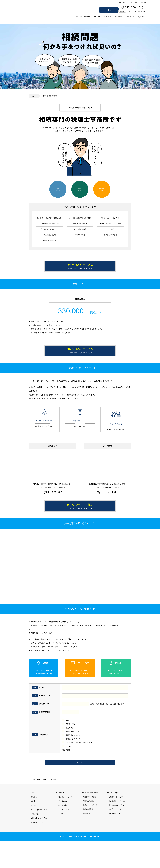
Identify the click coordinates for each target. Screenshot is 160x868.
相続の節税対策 (58, 189)
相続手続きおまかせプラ (116, 837)
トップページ (35, 96)
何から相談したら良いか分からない (79, 768)
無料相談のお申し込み (157, 434)
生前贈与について (72, 746)
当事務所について (80, 431)
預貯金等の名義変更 (89, 824)
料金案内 (108, 17)
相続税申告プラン (114, 841)
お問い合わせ (110, 10)
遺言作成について (72, 753)
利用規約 (53, 807)
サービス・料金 (113, 820)
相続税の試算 (87, 841)
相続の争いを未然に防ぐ (91, 832)
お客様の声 (119, 17)
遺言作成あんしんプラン (116, 832)
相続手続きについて (73, 760)
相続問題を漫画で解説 (90, 820)
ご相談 (69, 415)
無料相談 (141, 17)
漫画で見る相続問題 (83, 17)
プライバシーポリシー (39, 807)
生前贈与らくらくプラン (116, 824)
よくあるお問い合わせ (39, 837)
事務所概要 (130, 17)
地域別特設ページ (37, 850)
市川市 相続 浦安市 (29, 16)
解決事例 (97, 17)
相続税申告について (73, 764)
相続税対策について (73, 757)
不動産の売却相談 (80, 189)
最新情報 (144, 3)
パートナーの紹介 (63, 837)
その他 (68, 771)
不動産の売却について (74, 749)
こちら (58, 676)
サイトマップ (123, 3)
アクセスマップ (134, 3)
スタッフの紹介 (116, 431)
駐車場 (67, 501)
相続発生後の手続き (102, 189)
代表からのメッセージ (44, 431)
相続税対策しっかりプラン (117, 828)
